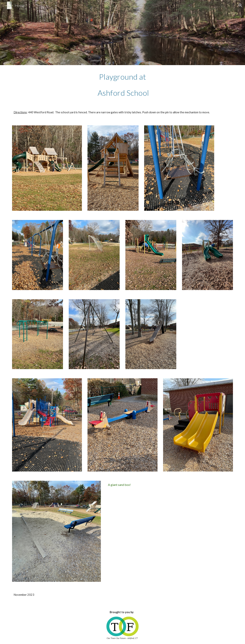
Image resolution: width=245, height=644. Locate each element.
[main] (122, 85)
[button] (240, 5)
